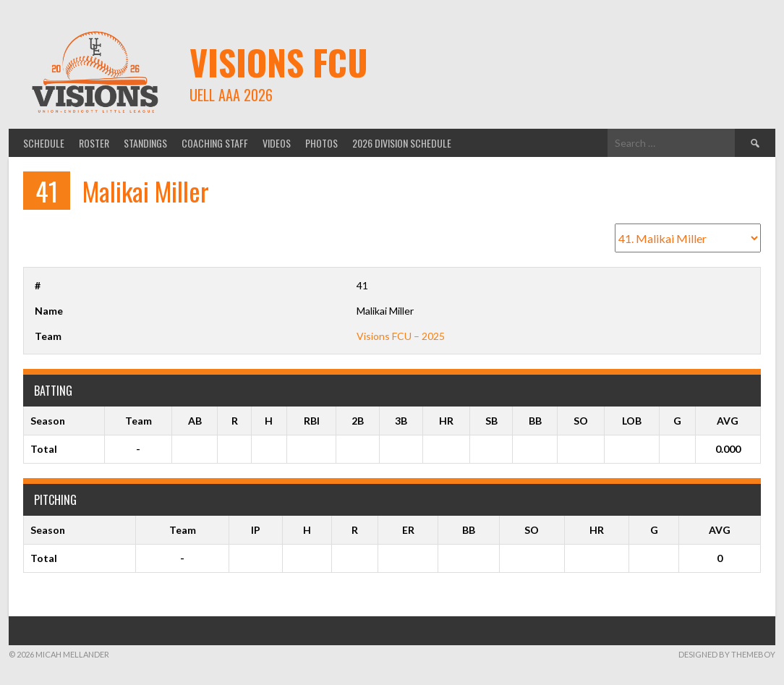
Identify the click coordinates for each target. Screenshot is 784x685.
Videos (277, 143)
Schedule (44, 143)
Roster (94, 143)
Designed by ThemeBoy (727, 654)
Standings (145, 143)
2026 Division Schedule (402, 143)
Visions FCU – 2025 (401, 336)
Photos (321, 143)
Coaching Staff (215, 143)
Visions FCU (279, 62)
